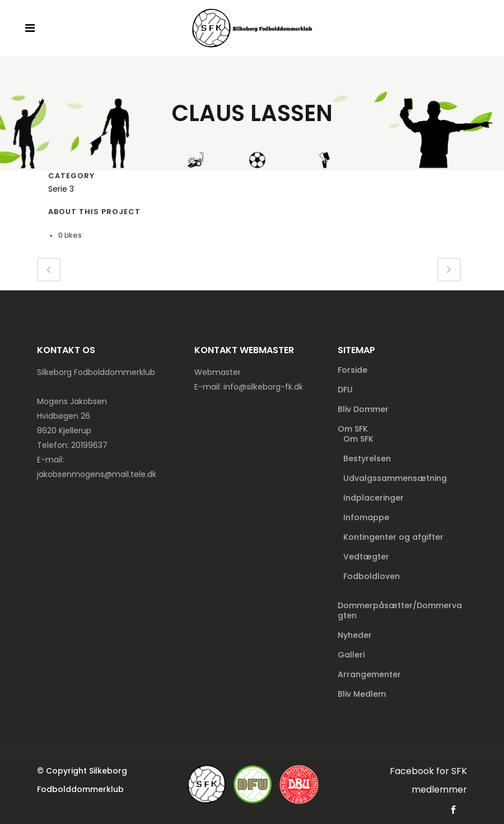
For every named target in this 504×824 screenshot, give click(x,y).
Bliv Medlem (362, 694)
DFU (345, 390)
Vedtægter (366, 557)
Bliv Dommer (363, 409)
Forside (353, 370)
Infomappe (366, 517)
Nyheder (355, 635)
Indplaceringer (374, 498)
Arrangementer (369, 674)
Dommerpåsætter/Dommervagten (400, 610)
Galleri (351, 655)
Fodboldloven (372, 576)
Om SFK (353, 429)
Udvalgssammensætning (395, 478)
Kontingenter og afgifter (393, 537)
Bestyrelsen (367, 459)
